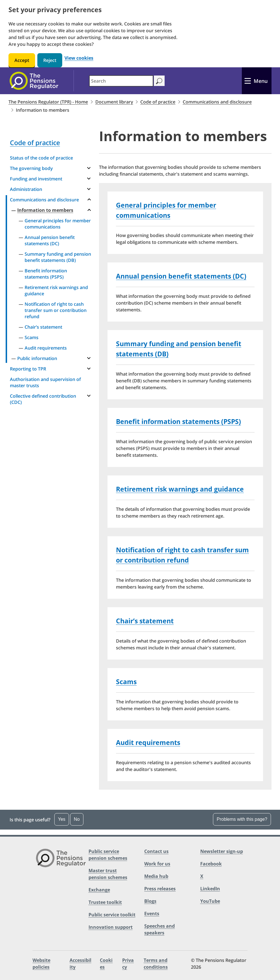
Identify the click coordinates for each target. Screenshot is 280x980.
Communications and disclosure (217, 102)
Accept (22, 60)
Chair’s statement (43, 327)
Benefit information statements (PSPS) (46, 274)
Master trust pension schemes (108, 874)
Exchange (99, 890)
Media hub (156, 876)
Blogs (150, 901)
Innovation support (111, 927)
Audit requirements (46, 348)
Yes (62, 819)
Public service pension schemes (108, 855)
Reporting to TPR (28, 369)
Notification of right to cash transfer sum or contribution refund (56, 310)
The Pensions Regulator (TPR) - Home (48, 102)
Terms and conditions (156, 964)
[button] (140, 820)
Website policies (41, 964)
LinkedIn (210, 889)
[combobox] (121, 81)
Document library (114, 102)
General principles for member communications (58, 224)
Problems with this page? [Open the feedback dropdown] (242, 819)
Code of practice (158, 102)
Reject (50, 60)
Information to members (45, 210)
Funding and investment (36, 179)
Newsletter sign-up (222, 851)
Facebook (211, 864)
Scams (32, 337)
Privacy (128, 964)
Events (152, 914)
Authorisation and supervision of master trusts (45, 382)
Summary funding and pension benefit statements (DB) (58, 257)
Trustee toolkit (105, 902)
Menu (261, 81)
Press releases (160, 889)
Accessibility (80, 964)
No (77, 819)
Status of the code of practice (41, 158)
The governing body (31, 168)
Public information (37, 358)
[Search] (159, 81)
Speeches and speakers (160, 929)
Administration (26, 189)
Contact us (156, 851)
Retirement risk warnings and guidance (56, 290)
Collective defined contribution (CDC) (43, 399)
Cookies (106, 964)
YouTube (210, 901)
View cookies (79, 58)
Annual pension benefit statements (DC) (50, 240)
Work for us (157, 864)
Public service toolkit (112, 915)
